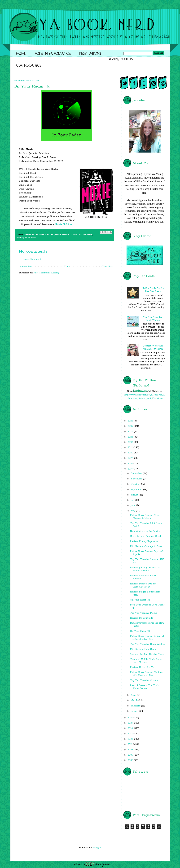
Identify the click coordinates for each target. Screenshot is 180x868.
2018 (131, 464)
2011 (130, 744)
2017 (131, 469)
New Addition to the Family (145, 531)
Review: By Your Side (142, 618)
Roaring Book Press (26, 238)
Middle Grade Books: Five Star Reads (153, 290)
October (136, 484)
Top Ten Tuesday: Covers (144, 680)
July (133, 500)
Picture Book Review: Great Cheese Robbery (145, 517)
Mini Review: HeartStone (143, 649)
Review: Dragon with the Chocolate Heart (143, 585)
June (133, 505)
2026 (131, 421)
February (136, 706)
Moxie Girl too (63, 224)
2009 (131, 755)
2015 (131, 723)
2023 (131, 437)
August (135, 495)
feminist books (46, 235)
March (135, 700)
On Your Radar (85, 235)
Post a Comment (32, 259)
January (135, 711)
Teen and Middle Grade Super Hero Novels (146, 661)
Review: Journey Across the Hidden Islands (145, 569)
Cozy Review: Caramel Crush (146, 536)
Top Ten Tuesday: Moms (143, 613)
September (137, 490)
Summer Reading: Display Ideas (147, 654)
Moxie (74, 235)
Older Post (107, 267)
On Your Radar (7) (140, 600)
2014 (131, 728)
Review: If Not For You (143, 667)
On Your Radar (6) (140, 631)
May (133, 511)
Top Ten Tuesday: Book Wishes (153, 319)
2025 (131, 426)
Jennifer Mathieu (62, 235)
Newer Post (26, 267)
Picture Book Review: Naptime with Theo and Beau (146, 674)
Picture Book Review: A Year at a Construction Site (147, 638)
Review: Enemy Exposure (144, 541)
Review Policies (121, 59)
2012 (131, 739)
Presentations (90, 53)
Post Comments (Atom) (46, 273)
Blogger (97, 848)
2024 (131, 432)
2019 (131, 458)
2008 (131, 760)
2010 (131, 750)
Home (21, 53)
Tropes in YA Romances (52, 53)
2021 (131, 447)
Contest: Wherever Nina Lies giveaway (153, 347)
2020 (131, 453)
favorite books (31, 235)
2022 (131, 442)
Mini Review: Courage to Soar (146, 546)
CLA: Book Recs (29, 65)
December (137, 473)
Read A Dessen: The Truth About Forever (145, 687)
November (137, 479)
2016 (131, 718)
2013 (131, 734)
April (134, 695)
